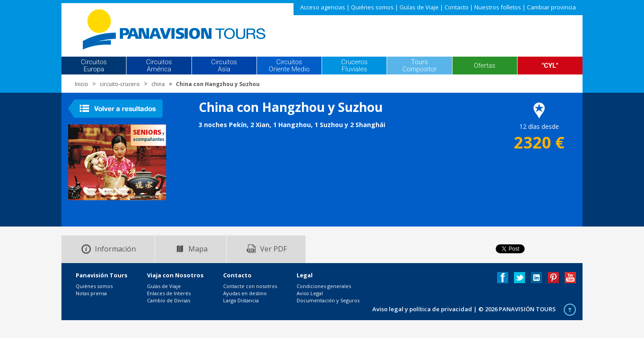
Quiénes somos (372, 7)
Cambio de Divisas (169, 300)
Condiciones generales (324, 286)
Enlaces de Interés (169, 293)
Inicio (82, 84)
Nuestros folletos (498, 7)
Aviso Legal (310, 293)
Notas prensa (91, 293)
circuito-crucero (120, 84)
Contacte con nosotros (250, 286)
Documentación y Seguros (328, 300)
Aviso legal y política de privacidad (422, 309)
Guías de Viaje (419, 7)
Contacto (457, 7)
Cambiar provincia (551, 7)
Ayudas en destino (245, 293)
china (158, 84)
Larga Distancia (241, 300)
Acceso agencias (323, 7)
